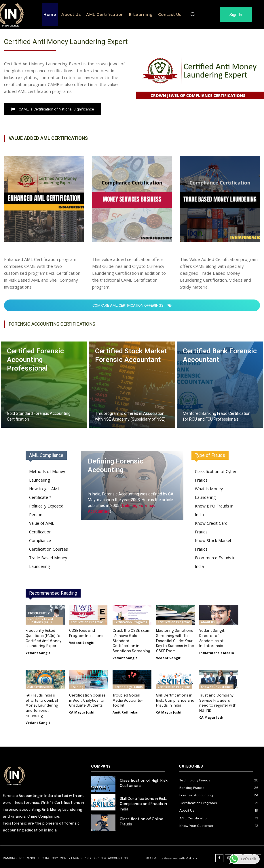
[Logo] (44, 772)
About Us (208, 622)
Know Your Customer (216, 685)
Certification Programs (87, 622)
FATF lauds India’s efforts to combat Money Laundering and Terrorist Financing (42, 704)
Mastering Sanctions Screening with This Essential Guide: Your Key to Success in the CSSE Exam (175, 640)
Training (77, 685)
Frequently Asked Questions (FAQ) (40, 621)
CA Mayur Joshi (82, 710)
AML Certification (40, 685)
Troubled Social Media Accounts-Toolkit (128, 699)
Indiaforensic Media (217, 652)
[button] (193, 14)
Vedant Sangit (38, 652)
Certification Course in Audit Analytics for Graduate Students (87, 699)
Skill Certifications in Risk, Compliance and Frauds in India (175, 699)
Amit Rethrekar (126, 710)
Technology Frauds (129, 685)
